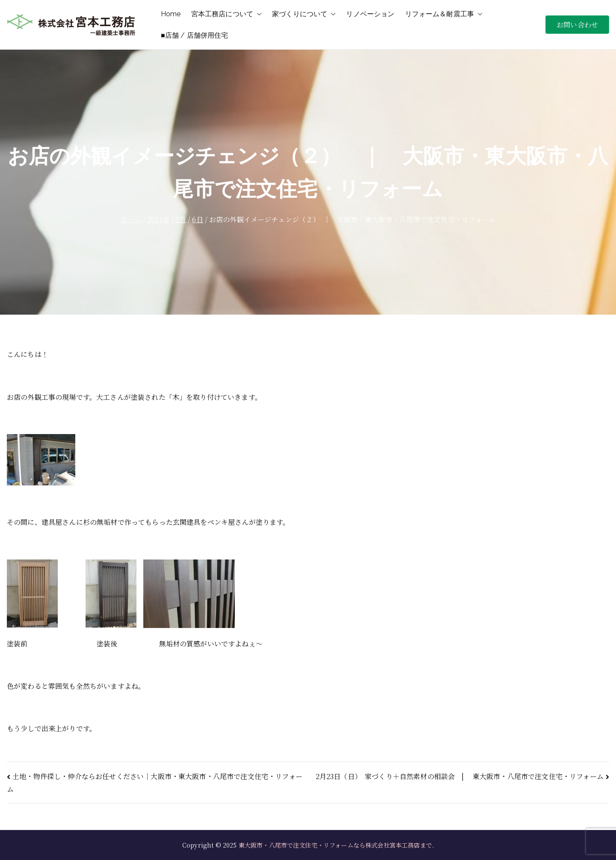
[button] (258, 14)
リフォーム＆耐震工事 (444, 14)
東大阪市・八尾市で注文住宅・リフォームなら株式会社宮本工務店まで (335, 845)
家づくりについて (304, 14)
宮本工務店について (227, 14)
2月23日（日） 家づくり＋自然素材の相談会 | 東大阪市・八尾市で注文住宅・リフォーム (460, 776)
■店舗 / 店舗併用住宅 (195, 35)
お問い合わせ (577, 25)
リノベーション (370, 14)
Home (171, 14)
